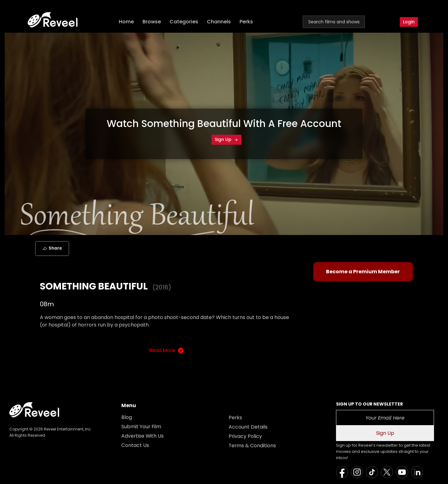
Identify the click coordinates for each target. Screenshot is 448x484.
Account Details (248, 427)
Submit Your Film (142, 427)
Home (127, 22)
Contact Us (135, 445)
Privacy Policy (245, 436)
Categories (184, 22)
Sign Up (226, 139)
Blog (127, 417)
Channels (219, 22)
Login (409, 22)
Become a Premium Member (363, 272)
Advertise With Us (143, 436)
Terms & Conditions (253, 446)
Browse (152, 22)
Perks (247, 22)
